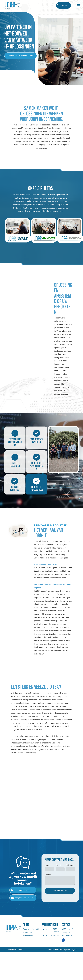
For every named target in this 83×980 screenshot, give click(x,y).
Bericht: (48, 875)
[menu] (78, 5)
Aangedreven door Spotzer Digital (62, 949)
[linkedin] (63, 940)
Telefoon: (70, 865)
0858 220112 (67, 929)
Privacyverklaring (15, 949)
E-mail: (58, 865)
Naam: (48, 865)
